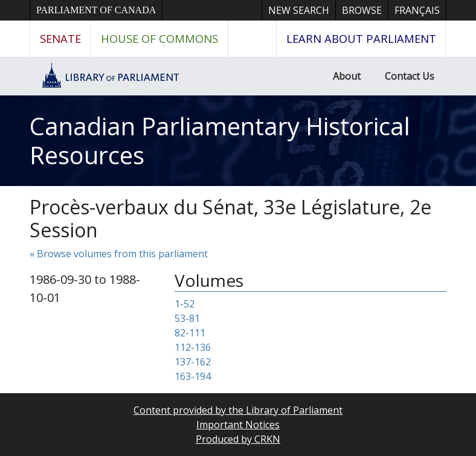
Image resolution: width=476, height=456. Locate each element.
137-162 (193, 362)
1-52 (185, 304)
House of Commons (159, 38)
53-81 (187, 318)
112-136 (193, 347)
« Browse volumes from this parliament (119, 254)
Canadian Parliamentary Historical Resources (220, 140)
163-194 (193, 376)
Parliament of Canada (96, 10)
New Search (299, 10)
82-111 (190, 333)
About (347, 76)
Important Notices (238, 425)
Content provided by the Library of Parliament (238, 410)
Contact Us (410, 76)
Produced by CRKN (238, 439)
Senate (60, 38)
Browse (362, 10)
